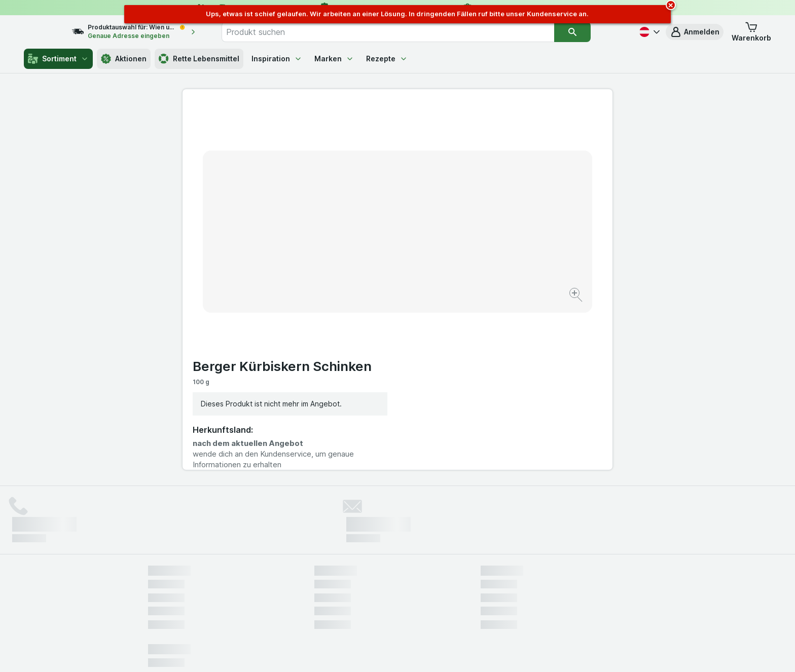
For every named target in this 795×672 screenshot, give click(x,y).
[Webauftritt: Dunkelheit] (443, 652)
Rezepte (387, 59)
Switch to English (417, 610)
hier (318, 585)
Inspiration (277, 59)
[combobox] (409, 32)
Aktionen (124, 59)
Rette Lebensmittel (199, 59)
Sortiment (58, 59)
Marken (334, 59)
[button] (695, 32)
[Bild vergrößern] (362, 264)
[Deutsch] (648, 32)
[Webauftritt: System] (347, 652)
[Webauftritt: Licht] (392, 652)
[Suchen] (593, 32)
